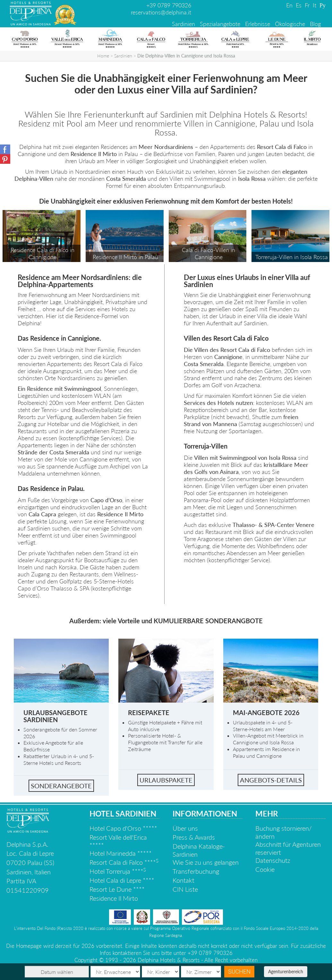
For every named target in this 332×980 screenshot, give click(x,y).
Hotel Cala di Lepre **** (122, 880)
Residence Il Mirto (114, 898)
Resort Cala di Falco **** (124, 862)
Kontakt (183, 880)
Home (103, 56)
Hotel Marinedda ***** (121, 853)
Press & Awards (194, 837)
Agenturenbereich (286, 971)
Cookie (265, 869)
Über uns (185, 828)
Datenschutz (273, 860)
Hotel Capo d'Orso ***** (123, 828)
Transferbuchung (196, 871)
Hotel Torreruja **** (118, 871)
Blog (315, 24)
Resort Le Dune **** (117, 889)
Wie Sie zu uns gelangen (206, 862)
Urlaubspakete (166, 780)
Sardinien (183, 24)
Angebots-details (271, 780)
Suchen (239, 971)
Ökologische (290, 24)
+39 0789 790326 (169, 5)
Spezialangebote (220, 24)
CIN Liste (185, 889)
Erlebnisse (258, 24)
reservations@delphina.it (161, 12)
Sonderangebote (61, 786)
